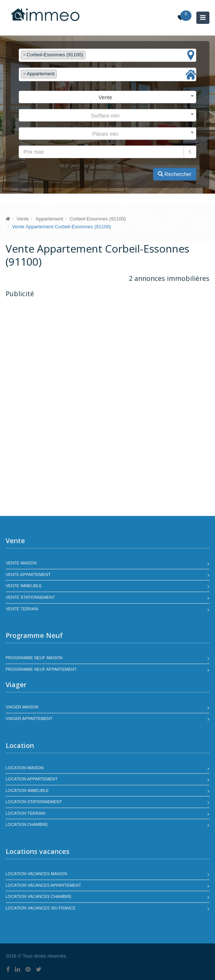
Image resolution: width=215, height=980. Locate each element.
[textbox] (89, 55)
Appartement (49, 219)
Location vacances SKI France (40, 908)
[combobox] (107, 55)
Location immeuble (27, 790)
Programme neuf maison (34, 658)
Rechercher (175, 174)
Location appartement (32, 779)
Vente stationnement (30, 597)
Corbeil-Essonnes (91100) (98, 219)
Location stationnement (34, 802)
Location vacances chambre (38, 896)
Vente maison (21, 563)
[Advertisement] (68, 354)
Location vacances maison (36, 874)
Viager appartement (29, 718)
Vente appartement (28, 574)
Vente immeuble (24, 586)
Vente (23, 219)
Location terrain (26, 813)
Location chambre (27, 824)
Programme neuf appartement (41, 669)
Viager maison (22, 707)
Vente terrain (22, 609)
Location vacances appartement (43, 885)
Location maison (25, 768)
